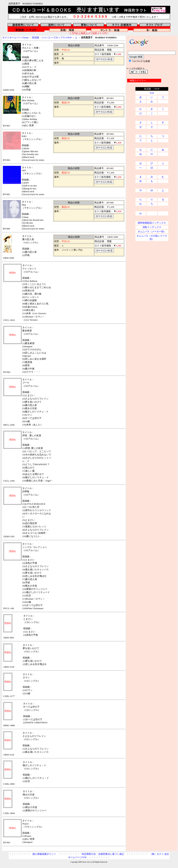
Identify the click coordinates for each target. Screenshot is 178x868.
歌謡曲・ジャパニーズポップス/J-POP (52, 37)
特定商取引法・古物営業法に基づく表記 (103, 854)
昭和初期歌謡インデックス (152, 223)
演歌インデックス (152, 227)
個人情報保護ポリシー (44, 854)
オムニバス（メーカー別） (152, 231)
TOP (152, 93)
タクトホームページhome (16, 37)
